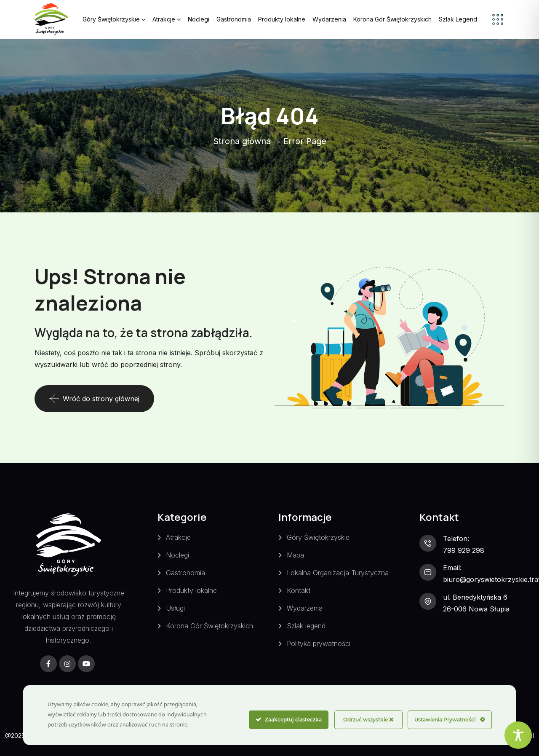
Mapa (295, 555)
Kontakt (299, 590)
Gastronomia (234, 19)
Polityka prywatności (319, 643)
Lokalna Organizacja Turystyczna (338, 573)
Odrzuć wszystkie (368, 720)
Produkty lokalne (282, 19)
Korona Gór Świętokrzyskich (392, 19)
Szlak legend (306, 626)
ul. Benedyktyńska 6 (475, 597)
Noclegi (199, 19)
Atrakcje (164, 19)
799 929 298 (464, 550)
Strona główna (242, 141)
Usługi (175, 608)
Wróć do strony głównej (94, 399)
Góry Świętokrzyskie (111, 19)
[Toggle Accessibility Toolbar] (518, 735)
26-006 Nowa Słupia (476, 609)
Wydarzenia (329, 19)
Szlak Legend (458, 19)
